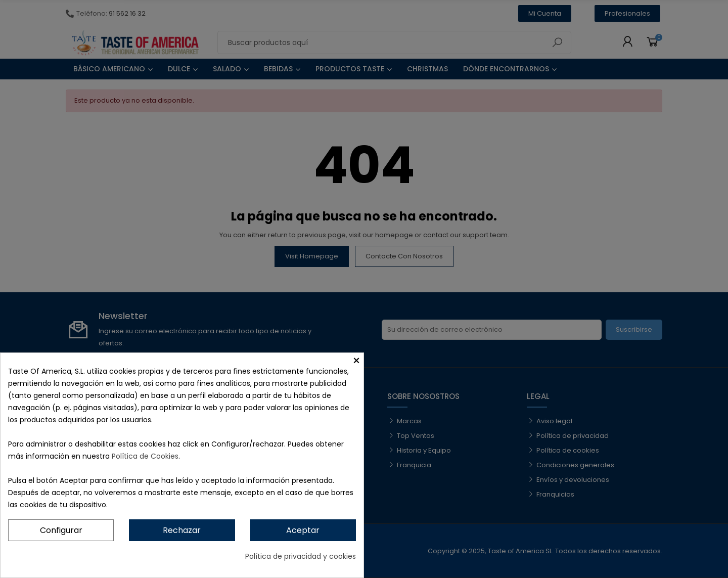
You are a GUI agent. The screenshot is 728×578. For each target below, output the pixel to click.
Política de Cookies (145, 456)
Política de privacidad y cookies (301, 556)
